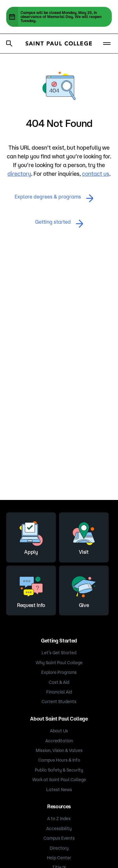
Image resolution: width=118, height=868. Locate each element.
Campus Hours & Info (59, 760)
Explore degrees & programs (54, 198)
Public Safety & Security (59, 770)
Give (84, 590)
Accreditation (59, 741)
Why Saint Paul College (59, 663)
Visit (84, 536)
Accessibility (59, 828)
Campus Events (59, 838)
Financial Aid (59, 692)
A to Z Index (59, 819)
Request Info (31, 590)
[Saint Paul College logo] (59, 43)
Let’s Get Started (59, 653)
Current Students (59, 702)
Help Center (59, 858)
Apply (31, 536)
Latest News (59, 790)
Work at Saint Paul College (59, 780)
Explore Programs (59, 672)
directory (19, 174)
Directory (59, 848)
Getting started (59, 224)
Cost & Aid (59, 682)
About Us (59, 731)
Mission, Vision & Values (59, 750)
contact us (96, 174)
